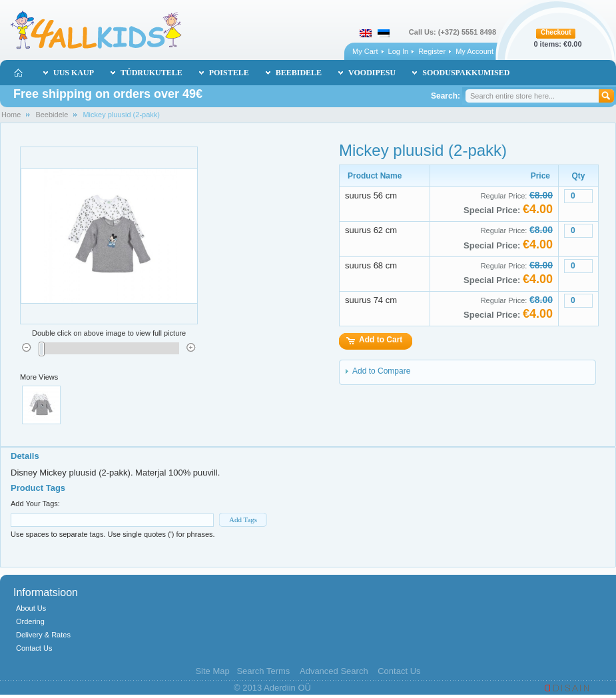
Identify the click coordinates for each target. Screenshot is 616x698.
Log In (399, 51)
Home (11, 115)
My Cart (365, 51)
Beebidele (52, 115)
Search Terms (263, 671)
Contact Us (34, 648)
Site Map (212, 671)
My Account (474, 51)
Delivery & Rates (43, 635)
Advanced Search (334, 671)
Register (432, 51)
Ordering (30, 621)
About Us (31, 608)
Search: (446, 96)
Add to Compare (381, 371)
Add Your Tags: (35, 504)
